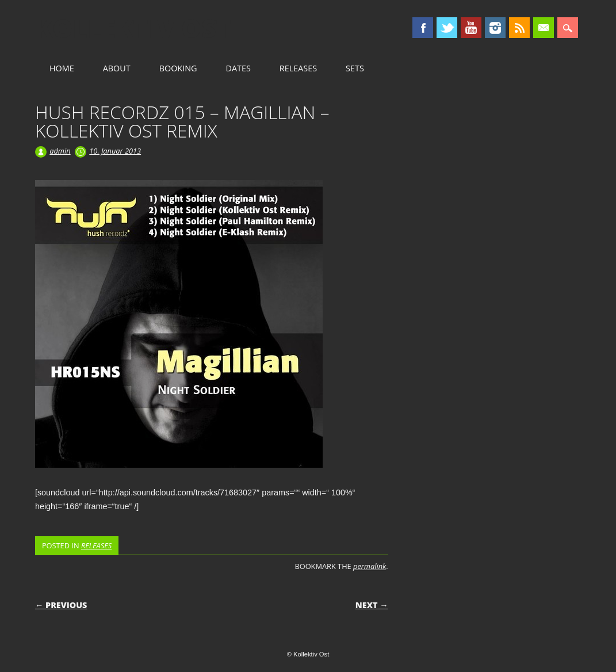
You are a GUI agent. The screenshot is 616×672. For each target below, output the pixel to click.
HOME (62, 68)
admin (60, 151)
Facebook (423, 28)
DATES (238, 68)
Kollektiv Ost (133, 28)
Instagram (495, 28)
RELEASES (298, 68)
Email (544, 28)
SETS (355, 68)
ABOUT (117, 68)
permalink (370, 566)
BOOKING (178, 68)
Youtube (471, 28)
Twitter (447, 28)
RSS (519, 28)
